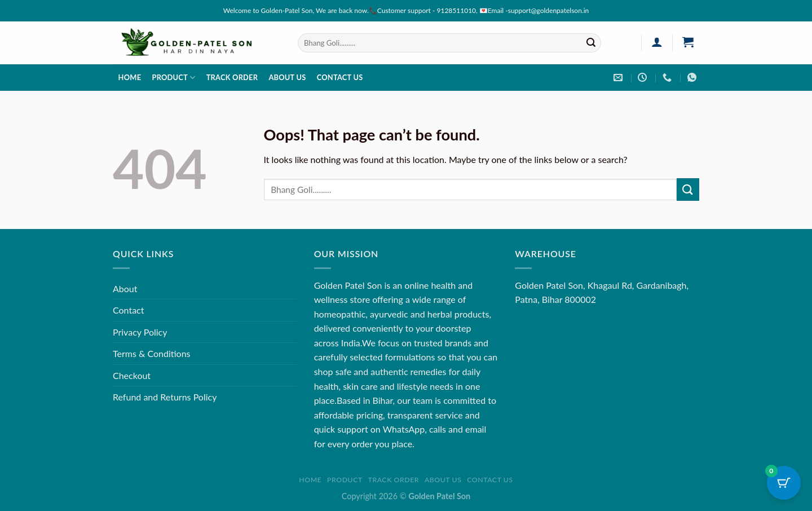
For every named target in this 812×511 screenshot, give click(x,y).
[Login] (657, 42)
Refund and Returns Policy (165, 397)
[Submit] (591, 43)
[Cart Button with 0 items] (784, 483)
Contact (128, 310)
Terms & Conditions (152, 353)
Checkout (132, 375)
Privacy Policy (140, 332)
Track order (232, 77)
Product (173, 78)
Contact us (340, 77)
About (125, 288)
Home (130, 77)
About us (287, 77)
